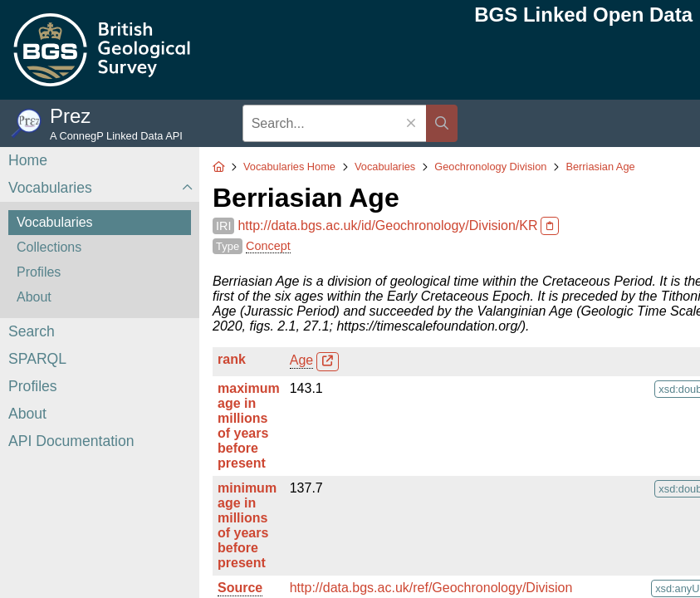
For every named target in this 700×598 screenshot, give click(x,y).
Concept (268, 246)
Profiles (39, 272)
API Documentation (71, 441)
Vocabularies (50, 188)
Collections (49, 247)
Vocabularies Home (289, 167)
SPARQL (37, 359)
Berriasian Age (600, 167)
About (34, 297)
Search (32, 331)
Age (301, 360)
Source (240, 588)
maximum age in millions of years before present (249, 426)
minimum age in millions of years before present (247, 525)
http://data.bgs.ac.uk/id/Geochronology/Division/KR (387, 225)
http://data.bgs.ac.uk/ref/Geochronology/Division (431, 588)
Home (28, 160)
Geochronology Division (490, 167)
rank (232, 359)
